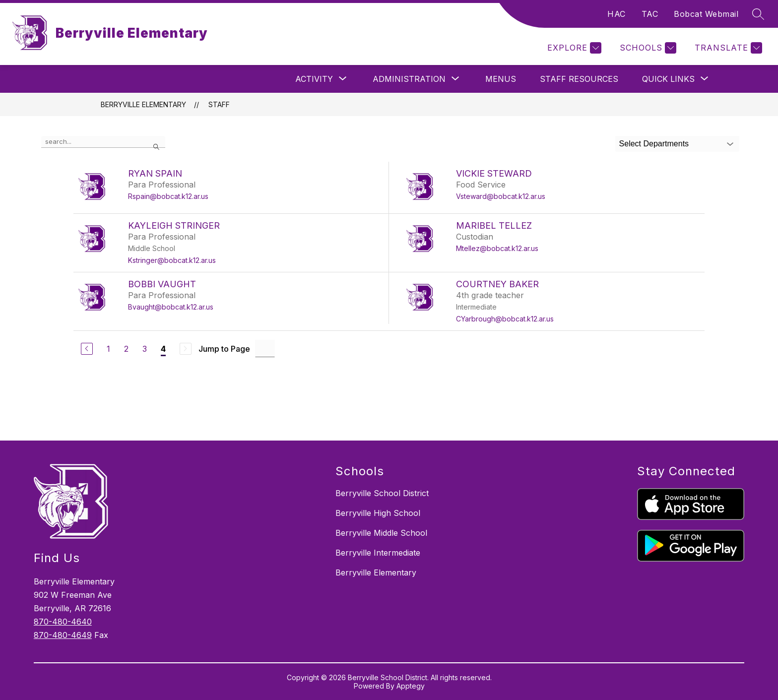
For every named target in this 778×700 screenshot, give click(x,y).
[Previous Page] (87, 349)
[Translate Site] (727, 48)
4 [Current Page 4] (163, 349)
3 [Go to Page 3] (145, 349)
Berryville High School (378, 513)
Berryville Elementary (143, 104)
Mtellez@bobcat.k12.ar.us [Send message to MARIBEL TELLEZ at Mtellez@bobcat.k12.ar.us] (497, 248)
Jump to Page (224, 349)
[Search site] (758, 14)
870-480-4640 (63, 622)
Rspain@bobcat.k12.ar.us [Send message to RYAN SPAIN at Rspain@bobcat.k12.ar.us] (168, 196)
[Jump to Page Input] (265, 349)
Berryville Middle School (381, 533)
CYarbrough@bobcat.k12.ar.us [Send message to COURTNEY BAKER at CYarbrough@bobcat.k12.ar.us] (505, 319)
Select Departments (654, 144)
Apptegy (411, 686)
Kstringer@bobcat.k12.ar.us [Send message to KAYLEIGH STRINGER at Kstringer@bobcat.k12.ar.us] (172, 260)
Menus (501, 79)
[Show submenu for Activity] (314, 79)
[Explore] (573, 48)
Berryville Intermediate (378, 553)
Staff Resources (579, 79)
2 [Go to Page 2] (126, 349)
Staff (219, 104)
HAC (616, 14)
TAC (650, 14)
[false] (103, 142)
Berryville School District (382, 493)
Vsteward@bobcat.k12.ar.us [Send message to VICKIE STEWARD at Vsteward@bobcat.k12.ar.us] (501, 196)
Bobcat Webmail (706, 14)
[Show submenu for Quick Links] (668, 79)
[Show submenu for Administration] (409, 79)
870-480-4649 (63, 635)
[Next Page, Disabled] (186, 349)
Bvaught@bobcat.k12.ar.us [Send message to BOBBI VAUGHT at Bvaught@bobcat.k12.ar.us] (171, 307)
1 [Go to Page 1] (108, 349)
